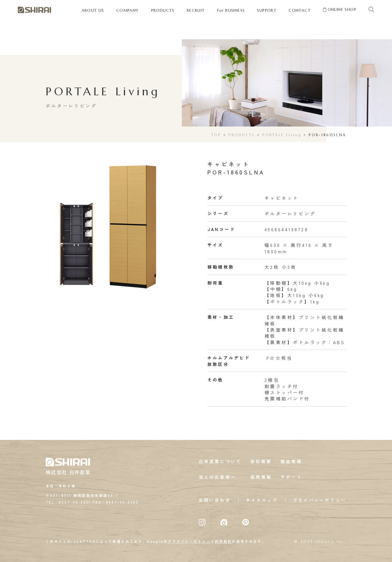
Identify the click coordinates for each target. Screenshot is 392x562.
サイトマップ (262, 500)
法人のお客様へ (217, 477)
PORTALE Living (282, 135)
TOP (216, 135)
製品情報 (291, 461)
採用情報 (261, 477)
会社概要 (261, 461)
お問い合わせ (215, 500)
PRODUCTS (242, 135)
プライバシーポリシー (320, 500)
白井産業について (220, 461)
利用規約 (223, 541)
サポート (291, 477)
